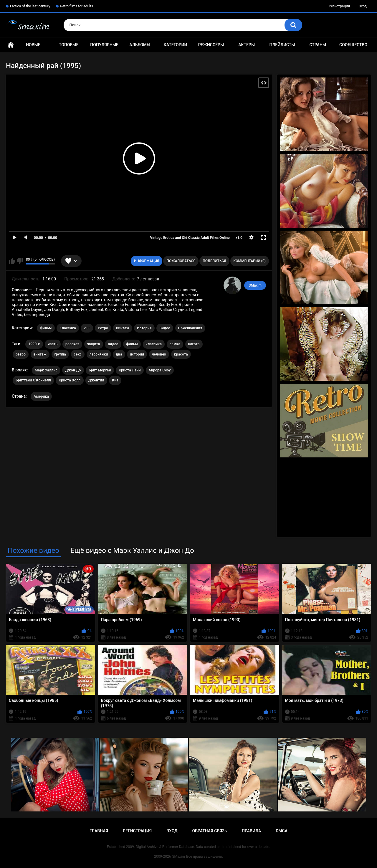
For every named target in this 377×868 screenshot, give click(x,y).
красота (181, 354)
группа (60, 354)
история (137, 354)
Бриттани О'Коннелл (33, 380)
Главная (11, 45)
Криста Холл (70, 380)
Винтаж (123, 328)
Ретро (103, 328)
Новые (33, 45)
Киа (115, 380)
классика (154, 344)
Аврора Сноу (160, 370)
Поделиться (214, 261)
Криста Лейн (130, 370)
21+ (87, 328)
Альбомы (140, 45)
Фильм (46, 328)
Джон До (73, 370)
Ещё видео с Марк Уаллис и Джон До (132, 550)
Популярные (104, 45)
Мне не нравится (20, 261)
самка (175, 344)
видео (113, 344)
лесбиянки (99, 354)
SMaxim (255, 285)
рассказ (72, 344)
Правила (251, 831)
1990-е (34, 344)
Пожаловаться (181, 261)
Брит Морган (100, 370)
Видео (165, 328)
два (119, 354)
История (144, 328)
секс (78, 354)
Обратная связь (210, 831)
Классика (68, 328)
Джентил (96, 380)
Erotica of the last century (30, 6)
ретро (21, 354)
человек (159, 354)
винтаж (40, 354)
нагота (194, 344)
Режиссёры (211, 45)
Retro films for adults (77, 6)
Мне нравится (12, 261)
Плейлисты (282, 45)
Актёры (247, 45)
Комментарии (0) (250, 261)
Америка (41, 396)
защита (94, 344)
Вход (363, 6)
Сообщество (353, 45)
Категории (176, 45)
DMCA (282, 831)
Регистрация (339, 6)
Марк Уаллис (46, 370)
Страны (318, 45)
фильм (132, 344)
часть (53, 344)
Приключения (190, 328)
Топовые (69, 45)
